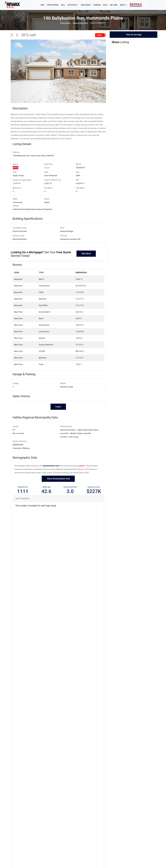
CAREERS (97, 5)
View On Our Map (134, 35)
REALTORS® (86, 5)
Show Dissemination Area (58, 479)
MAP (43, 5)
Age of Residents (22, 498)
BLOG (105, 5)
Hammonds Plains (80, 23)
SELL (63, 5)
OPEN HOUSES (53, 5)
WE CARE (114, 5)
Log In (47, 168)
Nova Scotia (65, 23)
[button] (73, 5)
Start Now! (86, 254)
